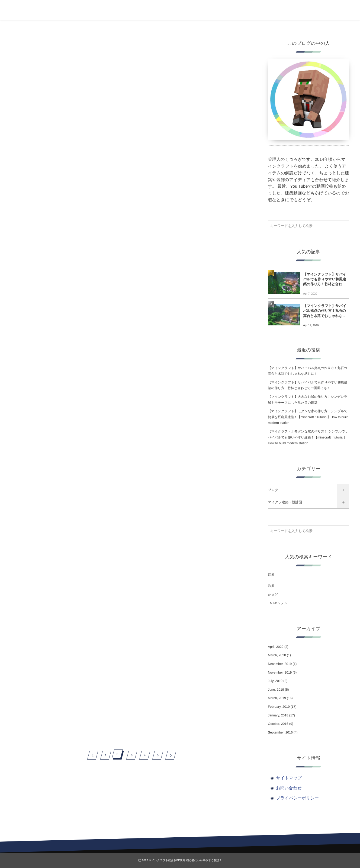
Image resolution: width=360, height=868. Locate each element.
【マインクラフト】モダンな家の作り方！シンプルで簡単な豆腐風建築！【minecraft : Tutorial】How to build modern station (308, 417)
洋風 (271, 575)
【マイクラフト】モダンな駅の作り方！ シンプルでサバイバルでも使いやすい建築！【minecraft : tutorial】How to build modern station (308, 437)
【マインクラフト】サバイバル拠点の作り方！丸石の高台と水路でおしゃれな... (325, 311)
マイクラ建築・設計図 (285, 502)
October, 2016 (278, 724)
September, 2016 (280, 732)
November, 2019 (280, 672)
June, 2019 (276, 690)
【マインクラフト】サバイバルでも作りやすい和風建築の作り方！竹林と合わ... (325, 279)
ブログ (273, 490)
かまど (273, 595)
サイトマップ (289, 778)
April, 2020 (276, 647)
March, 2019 (277, 698)
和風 (271, 586)
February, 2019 (279, 707)
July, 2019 (275, 681)
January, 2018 (278, 715)
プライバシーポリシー (297, 798)
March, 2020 (277, 655)
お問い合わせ (289, 788)
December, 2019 (280, 664)
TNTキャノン (278, 603)
